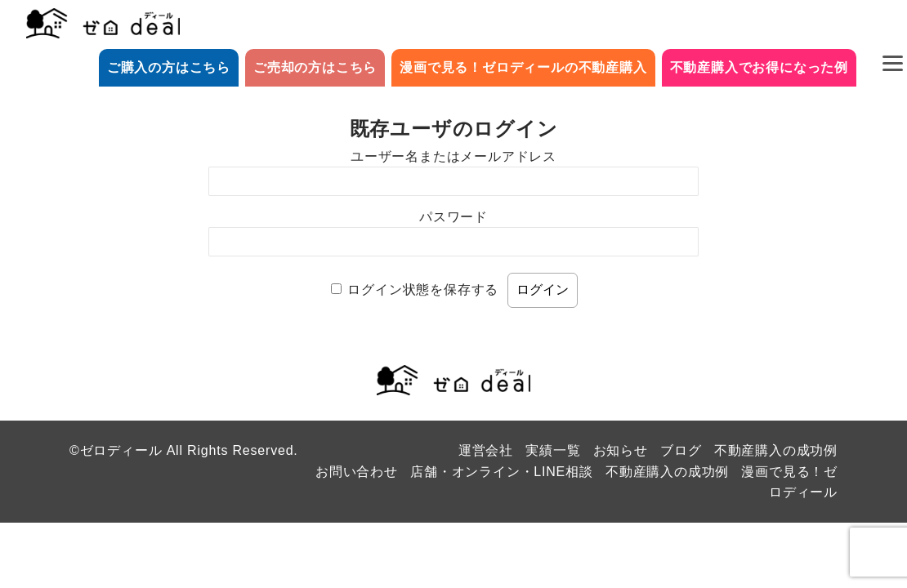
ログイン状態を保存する (423, 290)
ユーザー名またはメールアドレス (453, 156)
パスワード (453, 217)
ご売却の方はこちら (315, 67)
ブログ (681, 450)
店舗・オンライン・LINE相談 (502, 472)
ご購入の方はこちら (169, 67)
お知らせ (621, 450)
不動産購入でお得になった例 (759, 67)
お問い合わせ (357, 472)
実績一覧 (553, 450)
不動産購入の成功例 (776, 450)
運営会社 (486, 450)
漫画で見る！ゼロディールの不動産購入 (523, 67)
